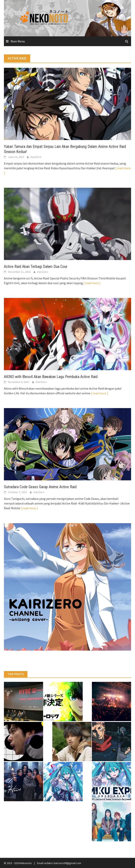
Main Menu (18, 41)
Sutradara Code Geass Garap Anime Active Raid (40, 487)
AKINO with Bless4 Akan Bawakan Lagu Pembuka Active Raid (51, 377)
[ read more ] (92, 283)
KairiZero (36, 157)
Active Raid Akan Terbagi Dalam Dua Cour (36, 266)
